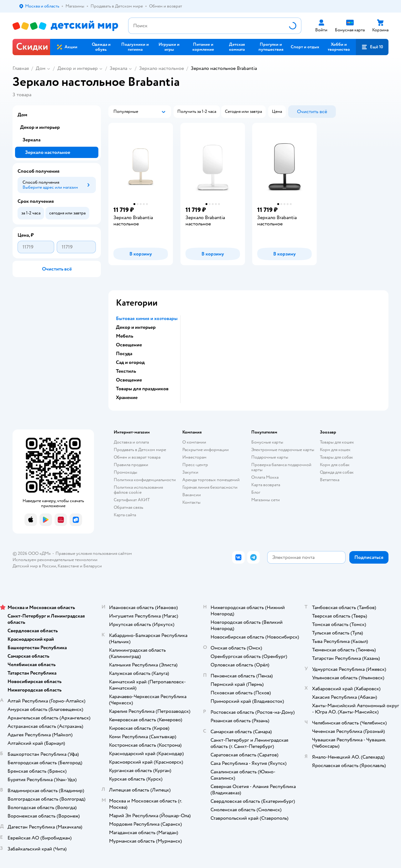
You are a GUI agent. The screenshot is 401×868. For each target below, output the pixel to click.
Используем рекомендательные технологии (55, 560)
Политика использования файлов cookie (138, 490)
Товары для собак (336, 457)
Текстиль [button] (126, 371)
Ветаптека (330, 480)
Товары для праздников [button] (142, 389)
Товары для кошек (337, 442)
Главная (21, 68)
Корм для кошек (335, 450)
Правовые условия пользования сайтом (94, 553)
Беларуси (93, 566)
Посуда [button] (124, 354)
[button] (372, 47)
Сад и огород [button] (130, 362)
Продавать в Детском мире (140, 450)
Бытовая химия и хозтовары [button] (147, 318)
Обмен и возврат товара (137, 457)
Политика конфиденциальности (145, 480)
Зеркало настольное (161, 68)
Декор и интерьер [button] (136, 327)
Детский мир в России (34, 566)
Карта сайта (125, 515)
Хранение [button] (127, 397)
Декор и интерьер (78, 68)
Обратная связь (128, 507)
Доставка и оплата (131, 442)
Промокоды (125, 472)
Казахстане (68, 566)
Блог (256, 492)
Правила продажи (131, 465)
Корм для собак (335, 465)
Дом (41, 68)
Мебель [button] (125, 336)
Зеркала (118, 68)
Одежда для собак (337, 472)
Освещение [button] (129, 345)
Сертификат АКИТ (132, 500)
